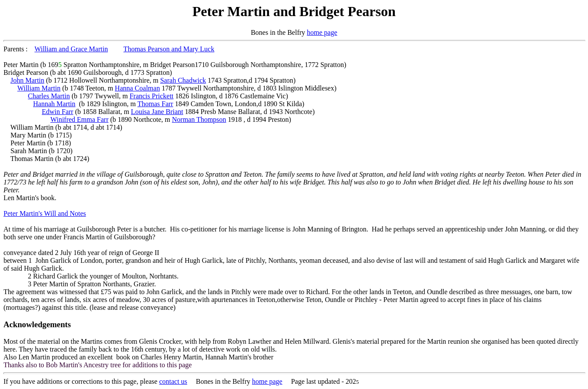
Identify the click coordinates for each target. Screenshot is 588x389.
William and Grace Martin (71, 49)
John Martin (27, 80)
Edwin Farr (57, 112)
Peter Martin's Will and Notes (45, 213)
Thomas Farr (155, 104)
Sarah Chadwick (183, 80)
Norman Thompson (199, 119)
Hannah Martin (54, 104)
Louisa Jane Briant (157, 112)
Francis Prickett (152, 96)
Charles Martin (49, 96)
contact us (173, 381)
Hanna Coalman (138, 88)
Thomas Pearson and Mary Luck (169, 49)
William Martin (39, 88)
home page (322, 32)
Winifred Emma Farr (80, 119)
